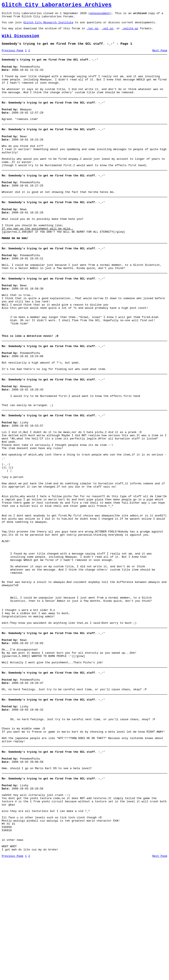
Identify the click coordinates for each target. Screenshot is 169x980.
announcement (100, 15)
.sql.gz (107, 32)
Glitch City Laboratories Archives (57, 6)
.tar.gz (93, 32)
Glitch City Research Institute (48, 25)
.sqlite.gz (130, 32)
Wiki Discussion (20, 41)
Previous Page (12, 56)
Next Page (160, 56)
